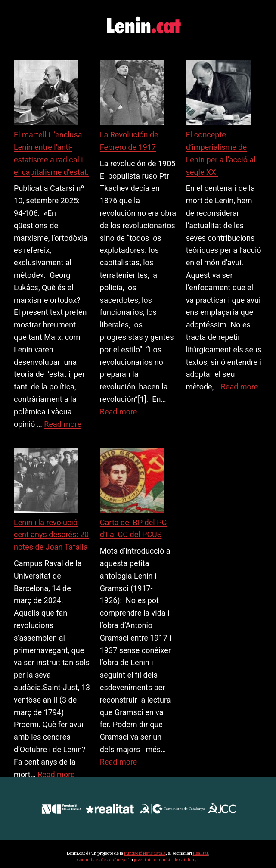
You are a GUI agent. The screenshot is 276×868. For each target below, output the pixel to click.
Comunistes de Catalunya (102, 860)
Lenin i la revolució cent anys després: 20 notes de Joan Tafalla (51, 535)
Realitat (201, 853)
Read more (63, 424)
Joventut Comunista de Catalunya (166, 860)
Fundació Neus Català (145, 853)
